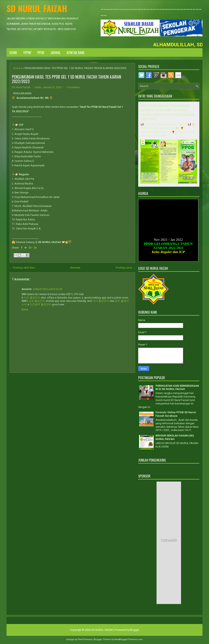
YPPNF (27, 53)
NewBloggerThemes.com (129, 639)
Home (13, 53)
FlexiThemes (85, 639)
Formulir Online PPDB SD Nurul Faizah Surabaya (176, 414)
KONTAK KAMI (76, 53)
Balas (25, 309)
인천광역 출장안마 (41, 304)
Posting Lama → (125, 268)
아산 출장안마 (101, 301)
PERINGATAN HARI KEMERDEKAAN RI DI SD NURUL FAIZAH (177, 388)
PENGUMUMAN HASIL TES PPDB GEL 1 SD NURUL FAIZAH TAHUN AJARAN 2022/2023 (66, 79)
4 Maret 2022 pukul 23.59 (47, 289)
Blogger (135, 630)
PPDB (41, 53)
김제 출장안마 (37, 301)
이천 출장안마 (32, 298)
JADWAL (56, 53)
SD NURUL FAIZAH (37, 8)
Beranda (75, 268)
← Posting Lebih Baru (22, 268)
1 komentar (73, 87)
